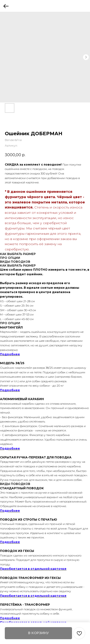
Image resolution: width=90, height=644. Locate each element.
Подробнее (10, 354)
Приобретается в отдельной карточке (33, 569)
